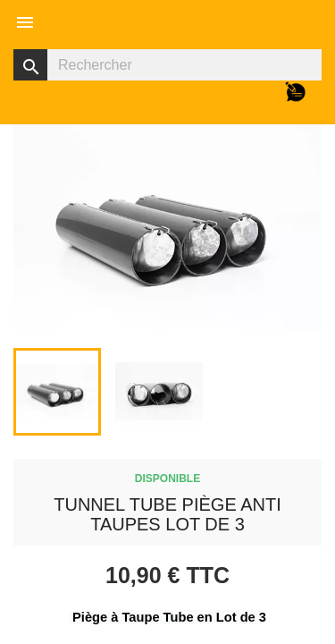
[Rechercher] (167, 65)
